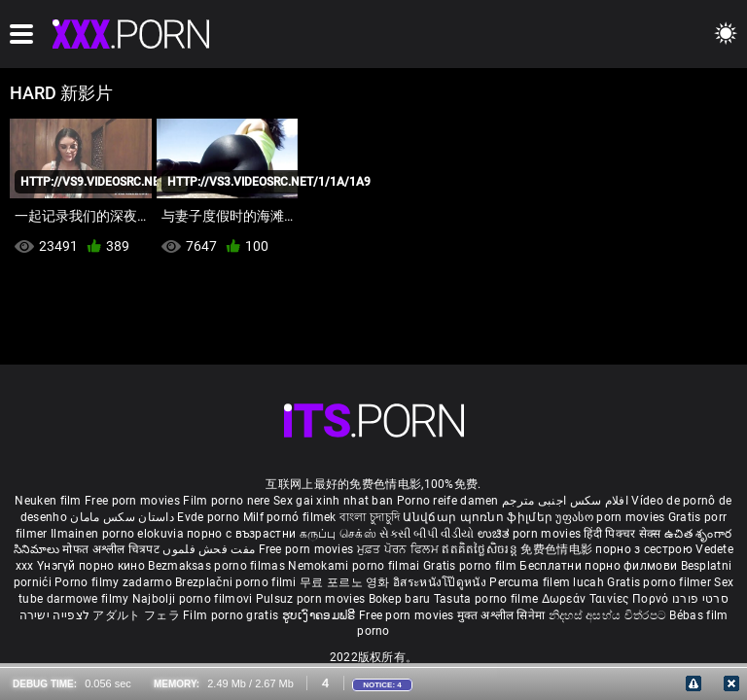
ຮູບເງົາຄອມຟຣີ (320, 615)
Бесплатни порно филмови (600, 566)
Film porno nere (227, 501)
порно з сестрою (644, 549)
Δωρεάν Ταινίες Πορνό (607, 599)
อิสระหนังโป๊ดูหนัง (441, 582)
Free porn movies (134, 501)
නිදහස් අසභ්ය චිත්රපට (609, 615)
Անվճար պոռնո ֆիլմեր (479, 517)
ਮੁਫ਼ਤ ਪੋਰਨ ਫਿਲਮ (400, 549)
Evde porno (208, 517)
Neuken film (48, 501)
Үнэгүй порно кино (92, 566)
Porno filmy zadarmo (115, 582)
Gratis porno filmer (660, 582)
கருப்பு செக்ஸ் (338, 534)
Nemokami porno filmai (356, 566)
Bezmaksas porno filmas (218, 566)
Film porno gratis (232, 615)
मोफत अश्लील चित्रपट (112, 549)
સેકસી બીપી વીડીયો (427, 534)
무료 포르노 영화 (346, 582)
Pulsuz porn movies (312, 599)
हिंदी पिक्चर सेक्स (622, 534)
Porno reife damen (448, 501)
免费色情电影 (558, 549)
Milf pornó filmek (290, 517)
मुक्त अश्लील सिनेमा (503, 615)
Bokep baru (400, 599)
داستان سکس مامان (122, 517)
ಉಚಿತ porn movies (531, 534)
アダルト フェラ (136, 615)
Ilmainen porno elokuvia (119, 534)
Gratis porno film (471, 566)
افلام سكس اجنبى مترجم (565, 501)
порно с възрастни (241, 534)
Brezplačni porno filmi (237, 582)
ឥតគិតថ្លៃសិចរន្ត (481, 549)
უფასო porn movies (611, 517)
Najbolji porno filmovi (193, 599)
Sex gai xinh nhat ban (333, 501)
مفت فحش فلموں (210, 549)
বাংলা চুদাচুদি (370, 517)
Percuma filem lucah (548, 582)
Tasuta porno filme (488, 599)
